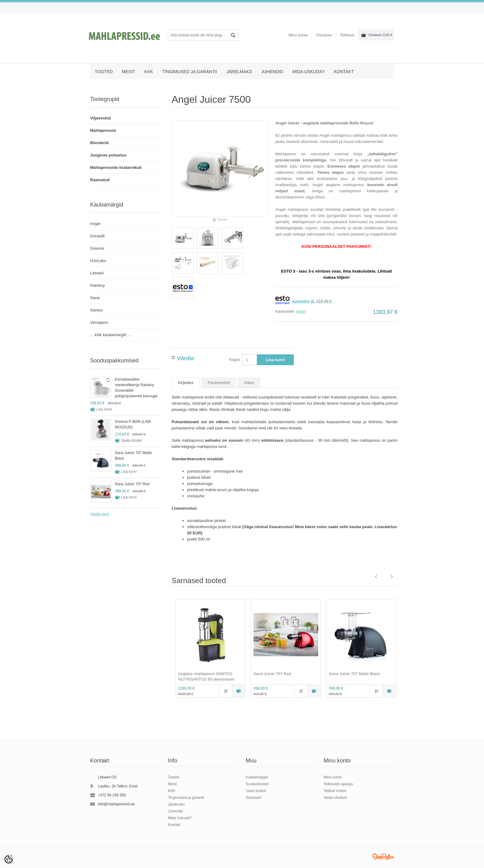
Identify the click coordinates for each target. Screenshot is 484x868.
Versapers (99, 322)
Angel (301, 311)
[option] (209, 649)
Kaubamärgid (257, 777)
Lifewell (97, 273)
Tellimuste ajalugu (338, 784)
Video (249, 383)
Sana (95, 298)
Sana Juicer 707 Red (272, 674)
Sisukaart (253, 798)
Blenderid (99, 143)
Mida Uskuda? (308, 72)
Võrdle (186, 357)
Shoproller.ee (383, 857)
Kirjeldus (186, 383)
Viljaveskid (100, 118)
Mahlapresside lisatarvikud (116, 167)
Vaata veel (99, 514)
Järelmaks (239, 72)
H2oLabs (98, 261)
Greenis (97, 248)
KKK (149, 72)
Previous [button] (167, 649)
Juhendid (272, 72)
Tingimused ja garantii (190, 72)
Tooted (104, 72)
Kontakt (344, 72)
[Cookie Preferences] (9, 859)
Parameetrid (219, 383)
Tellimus (347, 35)
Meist (129, 72)
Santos (96, 310)
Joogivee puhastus (108, 155)
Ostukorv (380, 35)
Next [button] (402, 649)
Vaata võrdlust (335, 798)
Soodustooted (257, 784)
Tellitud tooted (335, 791)
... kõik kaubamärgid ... (110, 335)
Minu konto (298, 35)
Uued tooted (256, 791)
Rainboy (98, 285)
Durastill (97, 236)
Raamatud (100, 180)
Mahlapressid (103, 130)
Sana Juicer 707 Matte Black (354, 674)
